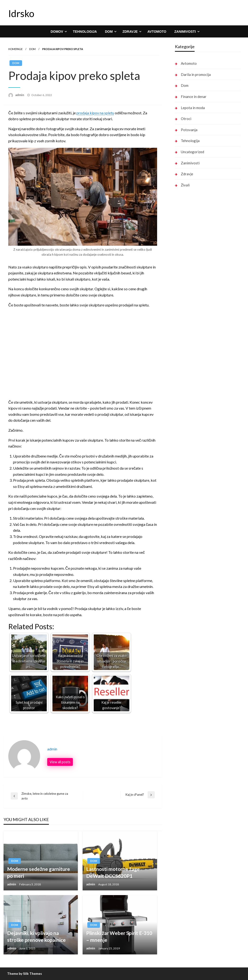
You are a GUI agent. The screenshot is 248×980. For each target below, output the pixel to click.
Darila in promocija (196, 74)
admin (20, 95)
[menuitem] (58, 32)
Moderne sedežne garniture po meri (39, 872)
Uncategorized (192, 152)
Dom (109, 32)
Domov (57, 32)
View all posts (60, 762)
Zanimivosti (185, 32)
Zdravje (130, 32)
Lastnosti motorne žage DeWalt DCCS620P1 (113, 872)
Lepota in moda (193, 108)
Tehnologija (85, 32)
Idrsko (21, 14)
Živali (185, 185)
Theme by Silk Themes (25, 973)
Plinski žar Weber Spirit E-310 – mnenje (119, 936)
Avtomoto (157, 32)
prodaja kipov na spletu (95, 113)
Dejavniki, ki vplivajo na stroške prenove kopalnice (36, 936)
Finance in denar (194, 97)
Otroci (186, 119)
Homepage (15, 49)
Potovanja (189, 130)
